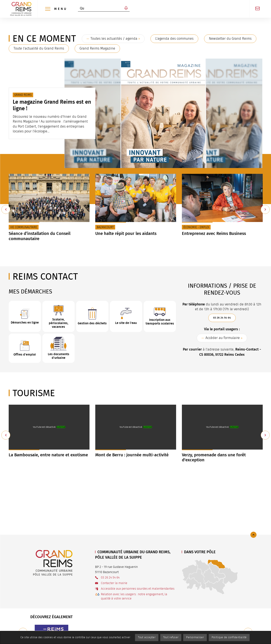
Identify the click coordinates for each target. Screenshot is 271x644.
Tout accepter (147, 637)
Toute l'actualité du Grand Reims (39, 49)
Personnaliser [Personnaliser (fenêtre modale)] (195, 637)
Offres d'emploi (25, 354)
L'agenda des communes (174, 39)
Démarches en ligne (25, 322)
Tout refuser (171, 637)
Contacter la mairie (114, 583)
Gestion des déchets (92, 323)
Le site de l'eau (126, 323)
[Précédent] (6, 209)
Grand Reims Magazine (97, 49)
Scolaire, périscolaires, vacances (59, 323)
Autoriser (61, 427)
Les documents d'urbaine (59, 356)
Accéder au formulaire (223, 338)
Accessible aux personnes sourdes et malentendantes (138, 589)
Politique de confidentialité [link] (229, 637)
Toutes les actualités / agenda (114, 39)
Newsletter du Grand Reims (230, 39)
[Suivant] (265, 209)
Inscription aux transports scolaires (160, 322)
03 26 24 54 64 (222, 318)
